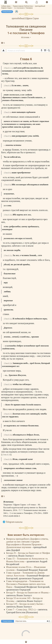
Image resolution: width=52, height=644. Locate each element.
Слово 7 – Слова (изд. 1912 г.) (21, 609)
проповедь (43, 150)
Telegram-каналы (14, 522)
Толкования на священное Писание (26, 28)
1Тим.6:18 (8, 435)
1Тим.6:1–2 (8, 68)
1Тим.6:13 (8, 363)
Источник (26, 37)
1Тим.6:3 (7, 86)
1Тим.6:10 (8, 215)
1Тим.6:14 (8, 384)
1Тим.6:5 (7, 136)
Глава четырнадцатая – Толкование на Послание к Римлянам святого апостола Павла (26, 584)
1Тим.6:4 (7, 112)
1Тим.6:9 (7, 185)
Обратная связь (21, 621)
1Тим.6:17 (8, 414)
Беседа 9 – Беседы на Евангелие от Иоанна (28, 593)
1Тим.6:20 (8, 459)
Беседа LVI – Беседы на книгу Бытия (25, 604)
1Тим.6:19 (6, 455)
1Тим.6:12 (8, 319)
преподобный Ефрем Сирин (25, 18)
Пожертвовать (7, 12)
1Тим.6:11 (8, 255)
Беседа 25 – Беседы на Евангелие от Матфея (28, 553)
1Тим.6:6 (7, 173)
